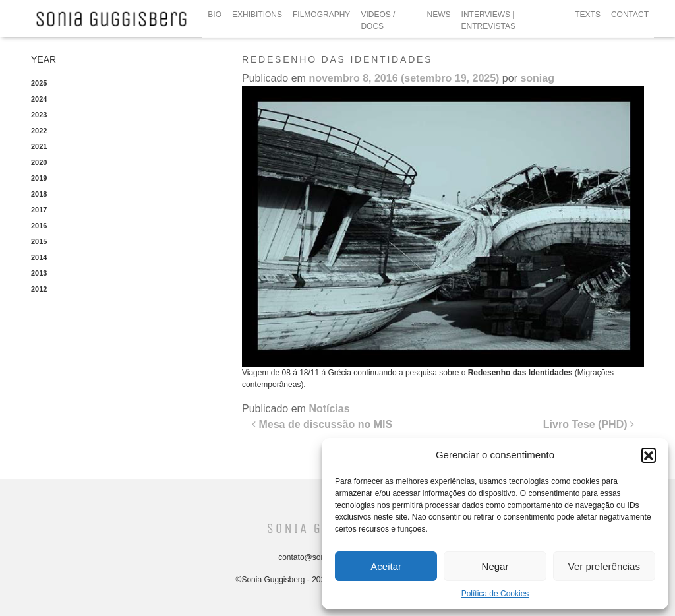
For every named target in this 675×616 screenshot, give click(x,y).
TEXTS (588, 15)
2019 (39, 178)
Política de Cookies (495, 594)
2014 (39, 257)
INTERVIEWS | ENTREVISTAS (488, 20)
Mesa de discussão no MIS (322, 424)
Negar (495, 566)
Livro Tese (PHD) (589, 424)
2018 (39, 194)
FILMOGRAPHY (321, 15)
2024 (39, 99)
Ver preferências (604, 566)
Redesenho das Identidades (520, 373)
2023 (39, 115)
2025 (39, 83)
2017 (39, 210)
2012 (39, 289)
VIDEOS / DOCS (378, 20)
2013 (39, 273)
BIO (215, 15)
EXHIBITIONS (257, 15)
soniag (537, 78)
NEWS (439, 15)
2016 (39, 226)
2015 (39, 241)
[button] (649, 455)
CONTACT (630, 15)
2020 (39, 162)
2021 (39, 146)
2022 (39, 131)
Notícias (329, 409)
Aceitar (386, 566)
